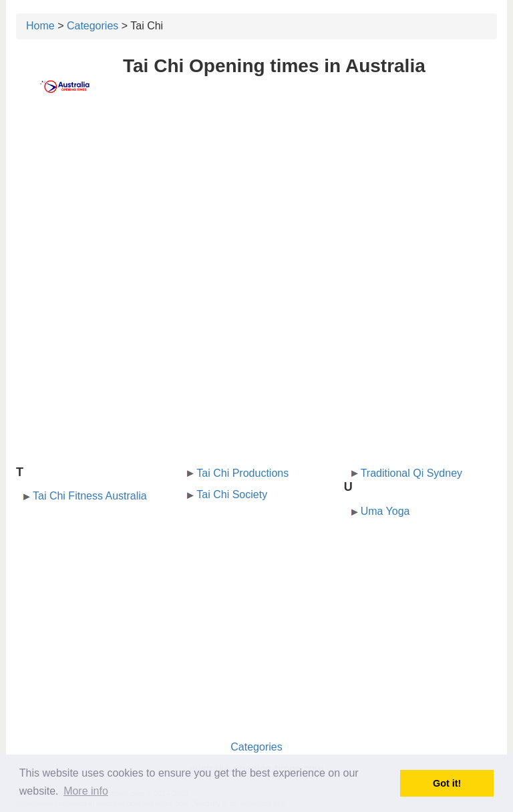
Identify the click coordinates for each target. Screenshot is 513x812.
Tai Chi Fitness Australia (90, 496)
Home (40, 26)
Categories (93, 26)
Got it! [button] (447, 783)
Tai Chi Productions (242, 473)
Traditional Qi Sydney (411, 473)
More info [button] (86, 791)
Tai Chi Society (232, 494)
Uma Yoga (385, 511)
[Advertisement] (256, 212)
